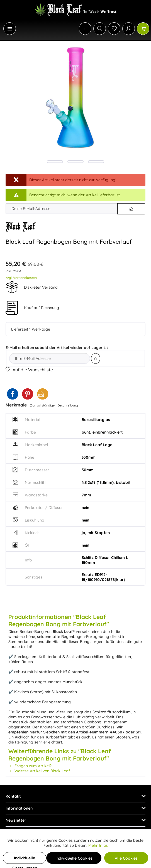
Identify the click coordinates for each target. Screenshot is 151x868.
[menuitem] (7, 29)
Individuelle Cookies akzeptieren (74, 860)
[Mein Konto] (129, 29)
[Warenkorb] (143, 29)
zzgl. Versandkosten (21, 278)
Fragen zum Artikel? (30, 766)
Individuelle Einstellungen (25, 860)
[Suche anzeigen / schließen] (100, 29)
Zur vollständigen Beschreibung (54, 405)
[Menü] (10, 29)
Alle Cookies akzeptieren (126, 860)
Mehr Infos (98, 845)
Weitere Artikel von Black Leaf (39, 771)
